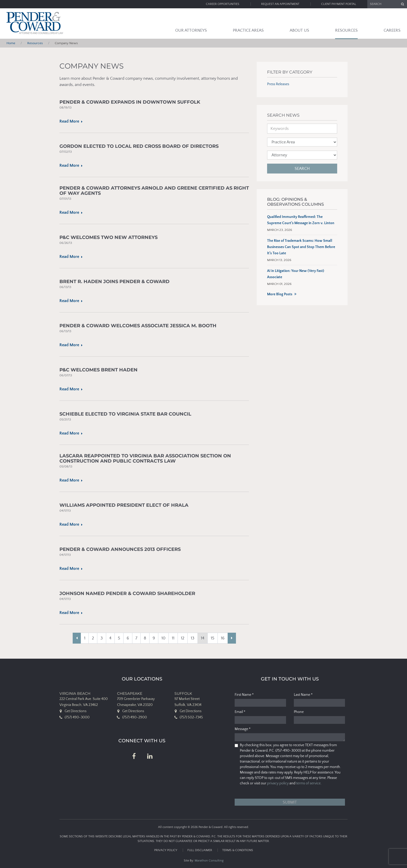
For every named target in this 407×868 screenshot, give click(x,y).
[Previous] (77, 638)
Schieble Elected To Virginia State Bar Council (125, 414)
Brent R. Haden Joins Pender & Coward (114, 282)
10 (163, 638)
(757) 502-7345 (191, 717)
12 (183, 638)
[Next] (232, 638)
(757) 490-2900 (135, 717)
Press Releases (278, 84)
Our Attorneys (191, 30)
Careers (392, 30)
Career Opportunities (223, 4)
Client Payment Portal (339, 4)
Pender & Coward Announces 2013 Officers (120, 549)
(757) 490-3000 (77, 717)
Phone (299, 712)
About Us (299, 30)
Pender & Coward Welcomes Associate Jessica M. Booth (138, 326)
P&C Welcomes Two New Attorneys (108, 238)
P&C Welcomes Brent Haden (99, 370)
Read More (70, 121)
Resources (346, 30)
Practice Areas (248, 30)
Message (243, 729)
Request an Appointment (280, 4)
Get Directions (76, 711)
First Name (244, 695)
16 (223, 638)
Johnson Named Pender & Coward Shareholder (127, 594)
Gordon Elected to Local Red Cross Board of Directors (139, 146)
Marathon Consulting (209, 861)
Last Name (303, 695)
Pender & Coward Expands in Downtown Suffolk (130, 102)
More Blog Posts (280, 294)
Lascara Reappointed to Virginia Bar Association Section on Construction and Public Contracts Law (145, 459)
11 (173, 638)
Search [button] (302, 169)
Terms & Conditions (238, 850)
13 (193, 638)
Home (11, 43)
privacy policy (278, 783)
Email (240, 712)
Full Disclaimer (200, 850)
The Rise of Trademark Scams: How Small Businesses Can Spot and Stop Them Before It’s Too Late (301, 247)
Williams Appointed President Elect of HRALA (124, 505)
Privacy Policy (166, 850)
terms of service (308, 783)
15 (213, 638)
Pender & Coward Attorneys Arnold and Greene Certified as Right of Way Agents (154, 191)
